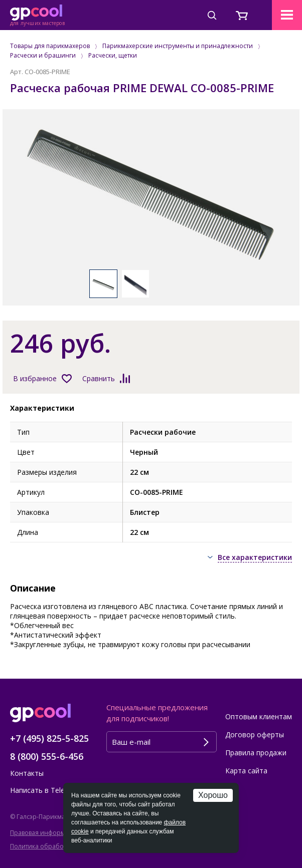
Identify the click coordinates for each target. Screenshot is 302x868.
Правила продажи (256, 753)
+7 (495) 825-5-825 (49, 738)
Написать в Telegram (46, 790)
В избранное (35, 378)
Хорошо (213, 795)
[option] (151, 194)
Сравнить (99, 378)
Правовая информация (45, 833)
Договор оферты (255, 735)
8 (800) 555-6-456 (47, 756)
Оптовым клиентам (259, 716)
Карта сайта (246, 771)
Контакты (27, 773)
